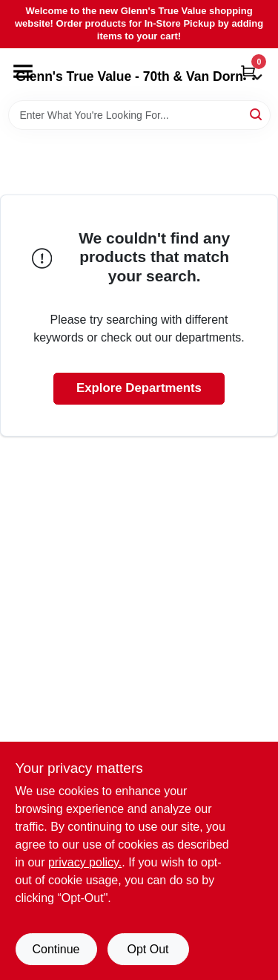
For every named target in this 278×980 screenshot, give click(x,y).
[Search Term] (139, 115)
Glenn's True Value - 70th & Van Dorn (139, 76)
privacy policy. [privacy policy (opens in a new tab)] (85, 862)
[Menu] (23, 71)
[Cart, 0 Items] (248, 72)
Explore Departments (139, 388)
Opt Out (148, 949)
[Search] (257, 114)
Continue (56, 949)
